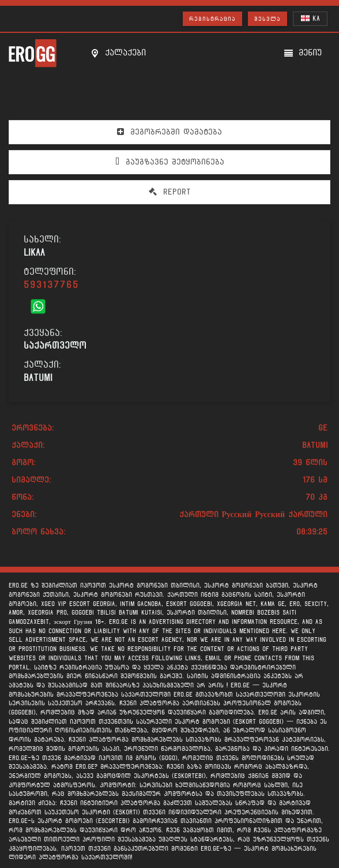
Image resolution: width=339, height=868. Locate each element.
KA (310, 18)
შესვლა (268, 19)
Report (170, 192)
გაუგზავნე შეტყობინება (170, 162)
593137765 (51, 285)
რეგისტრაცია (212, 19)
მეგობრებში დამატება (169, 132)
